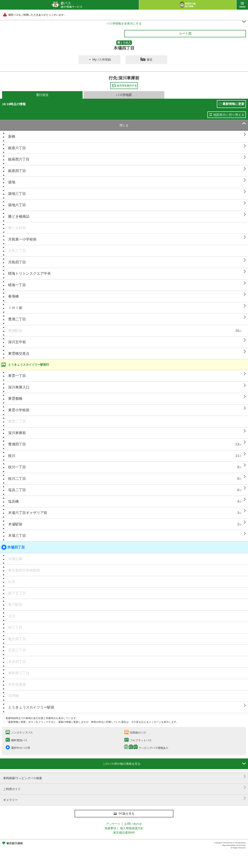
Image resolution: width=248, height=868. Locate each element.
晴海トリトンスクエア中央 (29, 274)
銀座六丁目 (17, 148)
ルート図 (185, 33)
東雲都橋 (15, 399)
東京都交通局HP (124, 833)
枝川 (12, 456)
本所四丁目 (17, 662)
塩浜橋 (13, 501)
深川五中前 (17, 342)
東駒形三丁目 (19, 673)
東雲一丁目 (17, 376)
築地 (12, 182)
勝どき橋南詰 (19, 217)
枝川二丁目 (17, 479)
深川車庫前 (17, 433)
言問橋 (13, 696)
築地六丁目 (17, 205)
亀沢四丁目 (17, 639)
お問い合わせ (133, 824)
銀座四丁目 (17, 171)
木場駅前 (15, 524)
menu (242, 5)
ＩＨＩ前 (15, 308)
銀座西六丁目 (19, 159)
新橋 (12, 136)
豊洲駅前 (15, 331)
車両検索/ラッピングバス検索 (125, 777)
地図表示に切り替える (229, 115)
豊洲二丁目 (17, 319)
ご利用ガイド (125, 787)
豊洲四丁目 (17, 444)
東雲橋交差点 (19, 354)
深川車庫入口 (19, 387)
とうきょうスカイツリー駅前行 (29, 365)
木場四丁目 (13, 547)
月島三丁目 (17, 251)
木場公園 (15, 559)
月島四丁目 (17, 262)
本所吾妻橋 (17, 685)
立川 (12, 616)
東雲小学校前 (19, 410)
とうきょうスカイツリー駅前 (31, 707)
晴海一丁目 (17, 285)
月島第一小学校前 (22, 239)
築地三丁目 (17, 194)
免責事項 (110, 828)
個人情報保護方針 (132, 828)
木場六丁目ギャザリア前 (28, 513)
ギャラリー (125, 798)
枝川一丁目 (17, 467)
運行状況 (42, 95)
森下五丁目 (17, 593)
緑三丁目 (15, 627)
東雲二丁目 (17, 421)
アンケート (113, 824)
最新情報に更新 (233, 104)
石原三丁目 (17, 650)
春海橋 (13, 296)
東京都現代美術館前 (24, 570)
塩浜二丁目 (17, 490)
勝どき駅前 (17, 228)
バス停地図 (124, 95)
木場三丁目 (17, 536)
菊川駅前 (15, 605)
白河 (12, 582)
